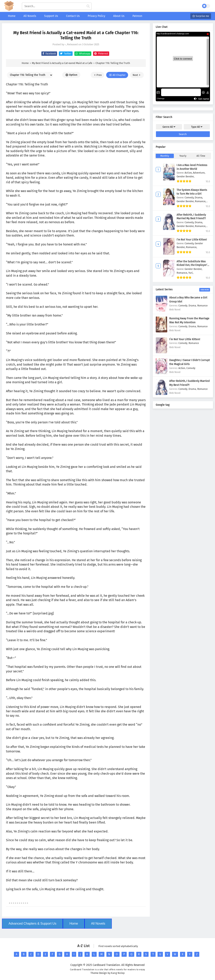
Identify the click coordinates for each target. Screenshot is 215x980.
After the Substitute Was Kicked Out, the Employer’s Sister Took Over (193, 265)
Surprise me (201, 16)
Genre (169, 127)
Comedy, (190, 197)
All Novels (98, 924)
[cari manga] (88, 6)
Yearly (183, 156)
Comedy (183, 306)
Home (74, 924)
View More (205, 290)
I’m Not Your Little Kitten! (192, 240)
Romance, (200, 201)
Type (197, 127)
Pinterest (101, 54)
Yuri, (191, 273)
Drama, (199, 197)
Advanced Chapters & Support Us (32, 924)
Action (182, 368)
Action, (189, 173)
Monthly (165, 156)
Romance (202, 306)
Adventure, (199, 173)
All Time (201, 156)
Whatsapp (82, 54)
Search (183, 134)
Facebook (49, 54)
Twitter (65, 54)
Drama (192, 306)
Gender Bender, (185, 176)
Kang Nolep (118, 973)
